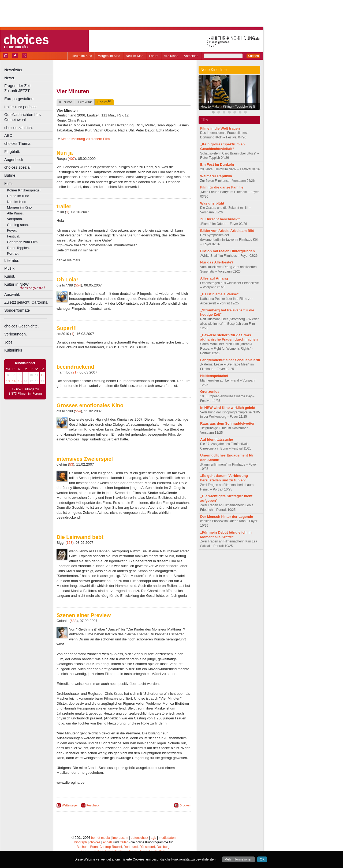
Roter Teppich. (18, 248)
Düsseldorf (147, 847)
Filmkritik (85, 102)
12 (42, 375)
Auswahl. (12, 295)
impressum (120, 838)
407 (72, 159)
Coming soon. (18, 225)
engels (108, 842)
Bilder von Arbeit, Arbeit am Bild (227, 231)
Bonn (94, 847)
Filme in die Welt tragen (220, 128)
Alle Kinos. (15, 213)
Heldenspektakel (214, 376)
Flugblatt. (12, 152)
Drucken (185, 805)
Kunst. (10, 276)
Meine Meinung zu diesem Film (85, 139)
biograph (81, 842)
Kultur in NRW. (17, 284)
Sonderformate (17, 310)
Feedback (93, 805)
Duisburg (163, 847)
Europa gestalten (19, 99)
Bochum (83, 847)
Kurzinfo (66, 102)
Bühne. (10, 175)
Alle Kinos (171, 56)
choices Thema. (18, 144)
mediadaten (167, 838)
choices (95, 842)
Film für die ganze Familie (222, 187)
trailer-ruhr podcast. (21, 107)
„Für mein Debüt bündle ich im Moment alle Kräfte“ (226, 535)
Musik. (10, 268)
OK (262, 859)
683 (74, 621)
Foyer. (12, 230)
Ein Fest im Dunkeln (217, 165)
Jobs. (9, 342)
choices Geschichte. (22, 326)
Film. (8, 183)
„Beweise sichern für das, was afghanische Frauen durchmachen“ (230, 337)
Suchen (253, 56)
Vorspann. (15, 219)
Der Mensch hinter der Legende (227, 517)
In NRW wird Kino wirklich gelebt (228, 408)
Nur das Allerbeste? (217, 262)
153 (69, 543)
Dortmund (131, 847)
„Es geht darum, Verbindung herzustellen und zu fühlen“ (224, 478)
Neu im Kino (135, 56)
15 (20, 381)
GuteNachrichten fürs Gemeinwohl (23, 117)
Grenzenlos (210, 392)
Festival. (14, 236)
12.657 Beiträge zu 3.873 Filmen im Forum (25, 391)
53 (71, 464)
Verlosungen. (16, 334)
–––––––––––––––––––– (26, 318)
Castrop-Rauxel (111, 847)
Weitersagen (70, 805)
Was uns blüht (212, 203)
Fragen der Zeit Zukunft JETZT (29, 88)
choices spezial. (18, 167)
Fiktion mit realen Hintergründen (228, 251)
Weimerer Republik (216, 176)
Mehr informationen (238, 859)
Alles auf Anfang (214, 278)
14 (14, 381)
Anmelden (191, 56)
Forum (154, 56)
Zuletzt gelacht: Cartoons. (26, 302)
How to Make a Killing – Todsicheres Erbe (230, 107)
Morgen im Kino (109, 56)
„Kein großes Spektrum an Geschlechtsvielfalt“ (222, 146)
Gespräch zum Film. (23, 242)
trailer (124, 842)
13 (8, 381)
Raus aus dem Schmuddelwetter (227, 423)
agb (154, 838)
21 (74, 372)
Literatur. (12, 261)
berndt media (100, 838)
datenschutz (139, 838)
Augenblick (14, 160)
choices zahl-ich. (18, 128)
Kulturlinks (13, 350)
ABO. (9, 135)
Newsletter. (14, 70)
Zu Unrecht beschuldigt (220, 219)
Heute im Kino (82, 56)
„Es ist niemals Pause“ (219, 294)
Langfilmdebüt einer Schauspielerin (230, 360)
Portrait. (13, 253)
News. (10, 78)
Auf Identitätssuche (217, 439)
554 (78, 285)
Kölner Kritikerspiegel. (24, 190)
